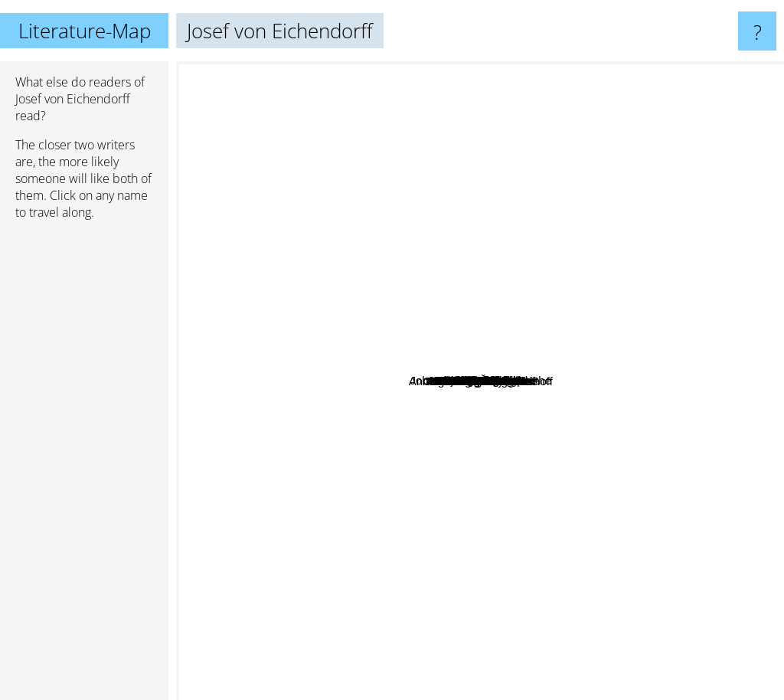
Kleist (453, 246)
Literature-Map (85, 31)
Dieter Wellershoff (379, 573)
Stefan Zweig (234, 155)
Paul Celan (358, 143)
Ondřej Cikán (387, 356)
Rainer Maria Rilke (578, 168)
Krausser (399, 484)
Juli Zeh (625, 249)
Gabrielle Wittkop (390, 292)
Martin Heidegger (537, 574)
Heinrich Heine (662, 419)
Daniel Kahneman (507, 141)
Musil (320, 514)
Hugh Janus (572, 379)
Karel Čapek (588, 403)
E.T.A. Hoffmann (624, 443)
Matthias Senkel (333, 231)
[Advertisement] (84, 466)
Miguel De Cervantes (299, 556)
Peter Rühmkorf (478, 543)
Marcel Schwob (595, 188)
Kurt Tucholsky (688, 368)
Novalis (428, 449)
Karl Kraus (421, 522)
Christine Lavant (480, 311)
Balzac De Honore (486, 645)
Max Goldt (644, 535)
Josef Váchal (420, 504)
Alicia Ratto (318, 347)
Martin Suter (557, 605)
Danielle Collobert (603, 307)
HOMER (204, 309)
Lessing (394, 239)
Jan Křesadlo (560, 482)
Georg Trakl (476, 478)
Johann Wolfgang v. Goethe (523, 349)
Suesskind (526, 247)
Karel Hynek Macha (510, 296)
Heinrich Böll (560, 232)
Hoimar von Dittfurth (485, 324)
